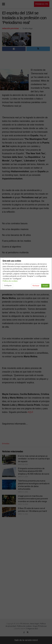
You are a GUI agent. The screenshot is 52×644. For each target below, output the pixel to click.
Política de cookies (10, 281)
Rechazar (36, 286)
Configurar (8, 285)
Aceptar (45, 286)
